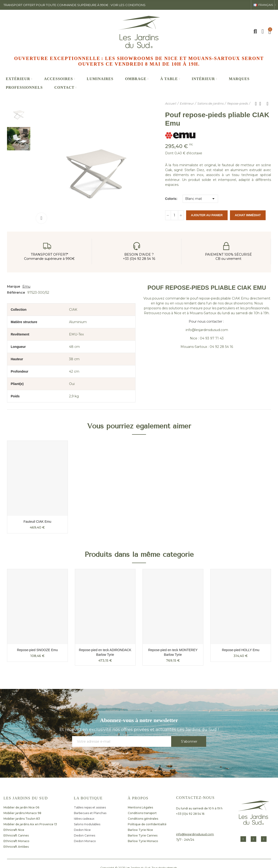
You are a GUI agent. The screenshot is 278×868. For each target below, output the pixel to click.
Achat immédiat (248, 215)
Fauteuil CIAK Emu (37, 522)
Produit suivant (268, 104)
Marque (14, 286)
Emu (26, 286)
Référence (16, 293)
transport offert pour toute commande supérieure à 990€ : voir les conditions (75, 5)
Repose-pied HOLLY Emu (241, 650)
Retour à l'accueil (262, 104)
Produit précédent (256, 104)
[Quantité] (174, 215)
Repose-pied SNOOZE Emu (37, 650)
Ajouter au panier (207, 215)
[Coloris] (200, 199)
